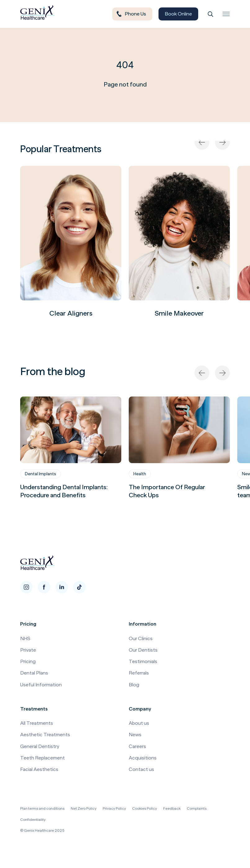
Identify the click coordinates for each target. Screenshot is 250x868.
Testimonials (143, 662)
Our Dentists (143, 650)
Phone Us (131, 14)
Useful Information (41, 685)
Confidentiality (33, 820)
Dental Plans (34, 673)
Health (140, 474)
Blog (134, 685)
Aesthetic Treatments (45, 735)
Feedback (172, 808)
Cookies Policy (145, 808)
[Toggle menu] (226, 14)
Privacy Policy (114, 808)
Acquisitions (143, 758)
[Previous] (202, 142)
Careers (137, 746)
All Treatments (37, 723)
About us (139, 723)
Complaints (197, 808)
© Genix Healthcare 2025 (42, 830)
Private (28, 650)
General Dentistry (40, 746)
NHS (25, 639)
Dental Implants (40, 474)
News (135, 735)
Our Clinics (141, 639)
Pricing (28, 662)
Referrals (139, 673)
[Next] (222, 142)
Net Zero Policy (84, 808)
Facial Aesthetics (39, 769)
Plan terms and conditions (42, 808)
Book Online (178, 14)
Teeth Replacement (42, 758)
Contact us (141, 769)
